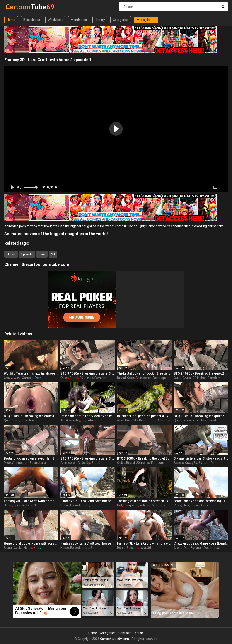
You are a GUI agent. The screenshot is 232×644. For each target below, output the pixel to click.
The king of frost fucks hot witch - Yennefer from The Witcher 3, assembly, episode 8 (144, 501)
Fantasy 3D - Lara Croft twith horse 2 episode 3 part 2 (144, 543)
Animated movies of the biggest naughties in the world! (56, 234)
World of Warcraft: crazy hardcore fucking (31, 373)
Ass (186, 505)
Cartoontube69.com (115, 639)
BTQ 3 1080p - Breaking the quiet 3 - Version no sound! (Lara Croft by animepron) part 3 (88, 373)
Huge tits (131, 420)
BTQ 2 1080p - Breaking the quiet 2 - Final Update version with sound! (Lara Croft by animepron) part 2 (201, 373)
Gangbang (131, 505)
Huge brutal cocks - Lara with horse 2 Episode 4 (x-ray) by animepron (31, 543)
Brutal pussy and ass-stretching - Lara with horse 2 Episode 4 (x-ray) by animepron (201, 501)
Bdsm (34, 463)
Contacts (125, 633)
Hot (120, 505)
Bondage (159, 378)
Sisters (179, 463)
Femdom (101, 378)
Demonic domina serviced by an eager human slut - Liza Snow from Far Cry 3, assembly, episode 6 (88, 416)
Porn (38, 378)
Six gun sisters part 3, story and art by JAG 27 (201, 458)
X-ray (204, 505)
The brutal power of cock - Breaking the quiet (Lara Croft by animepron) (144, 373)
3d (53, 254)
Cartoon (28, 378)
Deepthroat (147, 420)
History (100, 20)
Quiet (64, 378)
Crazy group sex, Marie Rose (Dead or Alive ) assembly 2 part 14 (201, 543)
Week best (55, 20)
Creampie (164, 420)
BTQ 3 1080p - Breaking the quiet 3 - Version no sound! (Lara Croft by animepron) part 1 (31, 416)
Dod (187, 548)
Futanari (92, 420)
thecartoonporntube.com (45, 264)
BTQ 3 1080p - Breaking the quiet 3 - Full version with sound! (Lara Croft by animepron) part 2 (88, 458)
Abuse (139, 633)
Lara (42, 254)
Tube (17, 7)
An (63, 420)
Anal (32, 420)
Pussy (178, 505)
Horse (11, 254)
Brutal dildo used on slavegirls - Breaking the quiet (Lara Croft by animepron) (31, 458)
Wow (17, 378)
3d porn (204, 463)
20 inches (86, 378)
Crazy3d (191, 463)
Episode (27, 254)
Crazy (8, 378)
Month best (79, 20)
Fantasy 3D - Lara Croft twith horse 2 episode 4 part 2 (88, 543)
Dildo (7, 463)
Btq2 (24, 420)
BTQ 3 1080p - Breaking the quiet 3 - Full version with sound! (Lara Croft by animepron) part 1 (144, 458)
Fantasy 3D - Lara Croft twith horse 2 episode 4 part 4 (88, 501)
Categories (121, 20)
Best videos (32, 20)
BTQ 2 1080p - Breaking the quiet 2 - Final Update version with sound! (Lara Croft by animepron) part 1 (201, 416)
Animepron (144, 378)
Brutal (74, 378)
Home (11, 20)
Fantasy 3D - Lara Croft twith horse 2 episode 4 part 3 (31, 501)
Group (178, 548)
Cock (131, 378)
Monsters (159, 505)
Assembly (73, 420)
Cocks (18, 548)
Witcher (145, 505)
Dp (88, 463)
